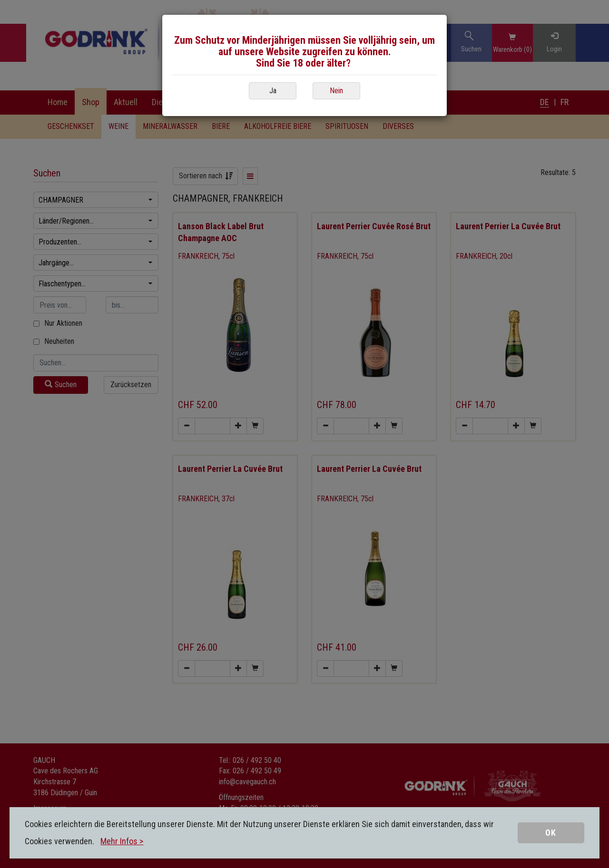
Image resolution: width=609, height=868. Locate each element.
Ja (273, 91)
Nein (336, 91)
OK (551, 833)
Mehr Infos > (122, 841)
